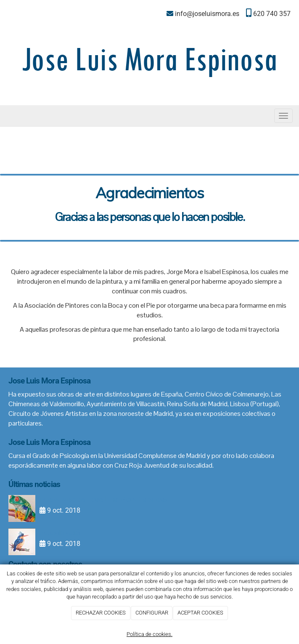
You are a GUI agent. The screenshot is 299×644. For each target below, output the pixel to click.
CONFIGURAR (152, 613)
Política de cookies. (149, 634)
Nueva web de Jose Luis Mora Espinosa (104, 499)
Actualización (62, 533)
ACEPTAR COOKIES (200, 613)
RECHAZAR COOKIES (101, 613)
